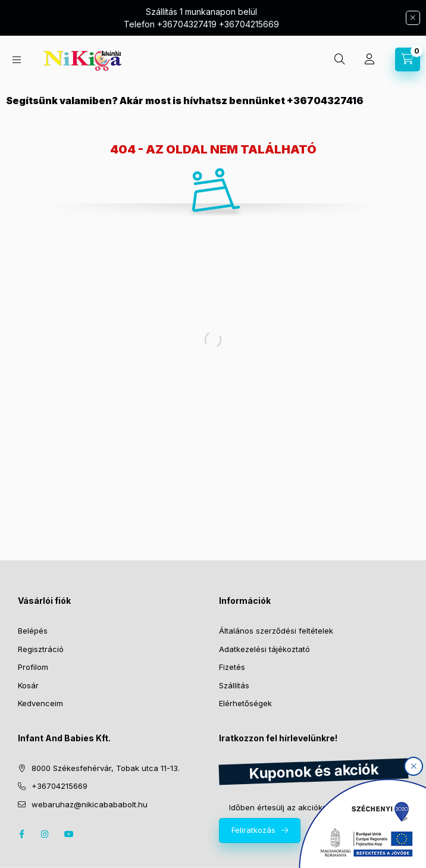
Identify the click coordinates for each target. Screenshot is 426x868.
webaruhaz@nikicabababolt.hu (90, 804)
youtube (69, 834)
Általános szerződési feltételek (276, 631)
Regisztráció (41, 649)
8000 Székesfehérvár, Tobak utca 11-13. (106, 768)
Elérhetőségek (245, 703)
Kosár (28, 685)
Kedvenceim (40, 703)
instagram (45, 834)
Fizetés (232, 667)
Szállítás (234, 685)
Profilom (33, 667)
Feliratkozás (253, 830)
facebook (21, 834)
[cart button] (408, 59)
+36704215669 (59, 786)
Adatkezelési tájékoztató (264, 649)
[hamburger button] (17, 60)
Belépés (33, 631)
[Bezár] (413, 18)
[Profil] (369, 59)
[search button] (340, 59)
